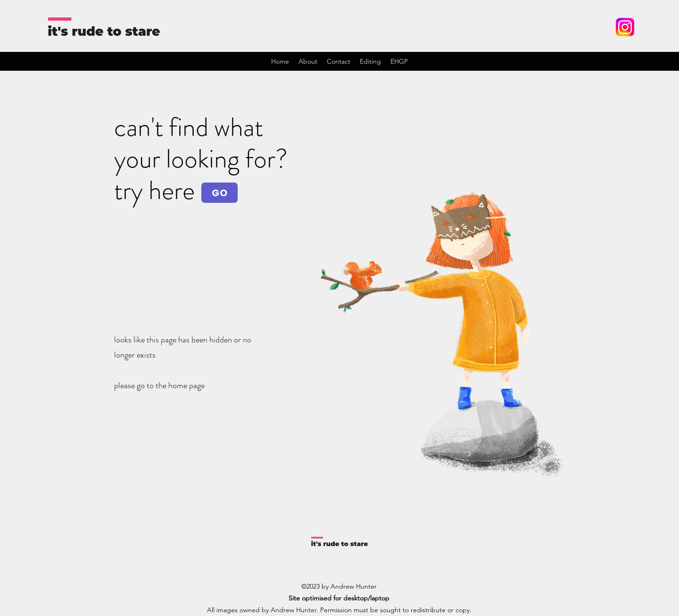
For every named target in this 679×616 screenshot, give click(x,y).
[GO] (219, 193)
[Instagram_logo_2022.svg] (625, 27)
